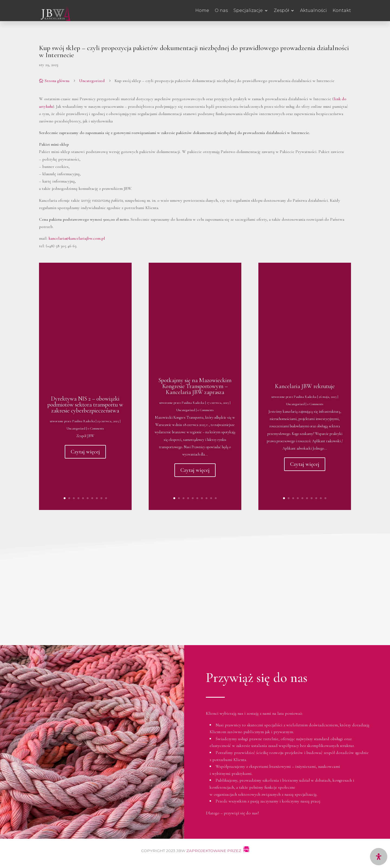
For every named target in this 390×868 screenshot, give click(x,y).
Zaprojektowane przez (218, 851)
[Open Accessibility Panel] (379, 857)
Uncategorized (92, 81)
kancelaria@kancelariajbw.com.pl (77, 238)
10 (106, 498)
